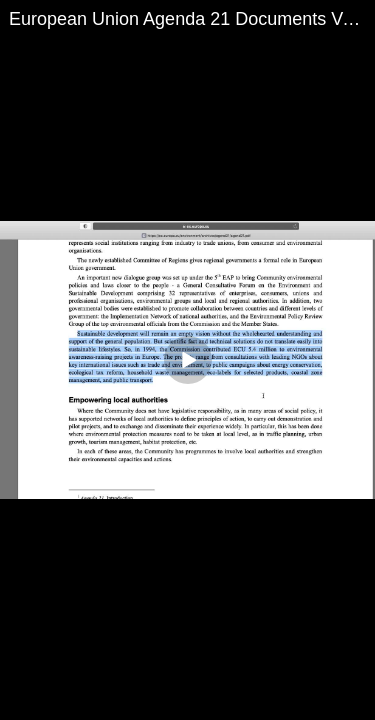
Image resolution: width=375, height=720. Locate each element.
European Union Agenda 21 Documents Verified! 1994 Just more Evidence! (192, 19)
